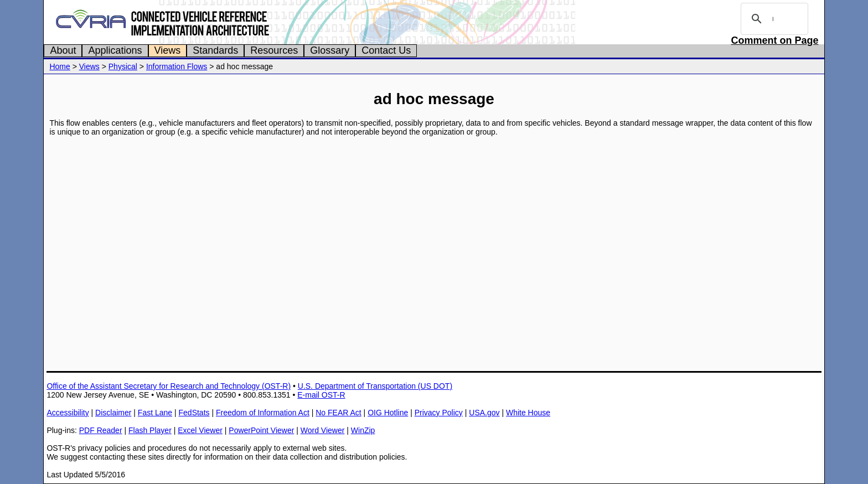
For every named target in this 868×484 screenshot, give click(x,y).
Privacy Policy (439, 413)
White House (528, 413)
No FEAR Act (338, 413)
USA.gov (484, 413)
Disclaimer (113, 413)
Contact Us (386, 50)
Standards (215, 50)
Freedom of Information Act (263, 413)
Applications (115, 50)
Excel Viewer (200, 430)
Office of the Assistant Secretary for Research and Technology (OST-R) (169, 386)
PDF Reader (101, 430)
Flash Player (150, 430)
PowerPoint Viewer (261, 430)
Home (60, 66)
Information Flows (177, 66)
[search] (773, 19)
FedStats (194, 413)
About (63, 50)
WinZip (363, 430)
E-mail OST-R (321, 395)
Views (168, 50)
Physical (123, 66)
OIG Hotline (388, 413)
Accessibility (68, 413)
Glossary (330, 50)
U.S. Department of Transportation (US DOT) (375, 386)
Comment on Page (775, 40)
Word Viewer (323, 430)
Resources (274, 50)
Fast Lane (155, 413)
